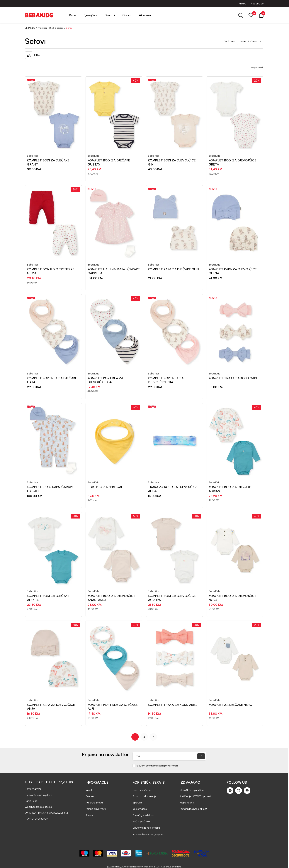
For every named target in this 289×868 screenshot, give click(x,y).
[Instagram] (239, 791)
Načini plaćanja (141, 821)
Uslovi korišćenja (142, 790)
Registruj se (257, 4)
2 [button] (144, 737)
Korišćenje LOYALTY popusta (196, 796)
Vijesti (89, 790)
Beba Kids (33, 156)
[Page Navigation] (144, 737)
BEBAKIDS (30, 28)
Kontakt (90, 815)
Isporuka (137, 803)
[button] (261, 15)
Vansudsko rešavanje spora (148, 834)
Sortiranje (229, 41)
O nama (90, 796)
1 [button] (135, 737)
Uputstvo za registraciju (146, 828)
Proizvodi (42, 28)
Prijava (243, 4)
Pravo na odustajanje (144, 796)
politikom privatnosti (165, 766)
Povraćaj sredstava (143, 815)
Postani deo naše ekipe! (193, 809)
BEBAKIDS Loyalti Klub (192, 790)
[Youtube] (247, 791)
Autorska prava (94, 803)
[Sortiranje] (250, 41)
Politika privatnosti (96, 809)
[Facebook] (230, 791)
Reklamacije (140, 809)
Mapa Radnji (187, 803)
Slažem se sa (157, 766)
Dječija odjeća (56, 28)
